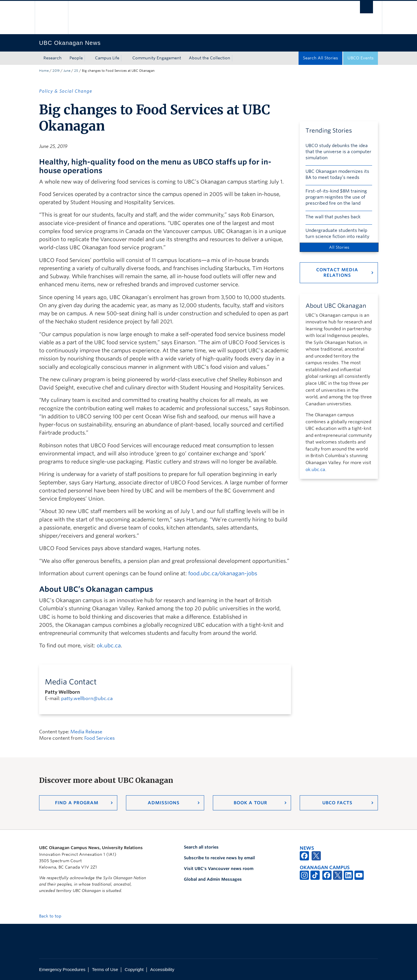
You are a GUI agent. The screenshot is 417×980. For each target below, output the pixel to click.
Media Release (86, 732)
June (67, 71)
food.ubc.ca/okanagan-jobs (223, 573)
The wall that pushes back (333, 217)
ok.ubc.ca (109, 645)
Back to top (53, 916)
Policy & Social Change (66, 91)
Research (53, 58)
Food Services (99, 738)
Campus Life (107, 58)
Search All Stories (320, 58)
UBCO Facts (337, 803)
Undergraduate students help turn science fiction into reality (337, 233)
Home (44, 71)
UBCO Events (361, 58)
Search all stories (201, 847)
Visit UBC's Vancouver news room (219, 869)
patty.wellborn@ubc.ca (87, 698)
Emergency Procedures (62, 969)
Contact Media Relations (337, 273)
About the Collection (210, 58)
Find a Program (77, 803)
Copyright (134, 969)
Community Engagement (157, 58)
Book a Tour (250, 803)
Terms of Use (105, 969)
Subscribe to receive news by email (219, 858)
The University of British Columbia (51, 18)
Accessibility (162, 969)
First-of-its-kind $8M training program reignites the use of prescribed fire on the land (336, 197)
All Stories (339, 247)
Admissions (164, 803)
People (76, 58)
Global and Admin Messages (213, 879)
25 (76, 71)
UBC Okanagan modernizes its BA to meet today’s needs (337, 174)
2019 (56, 71)
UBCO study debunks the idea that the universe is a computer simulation (338, 152)
